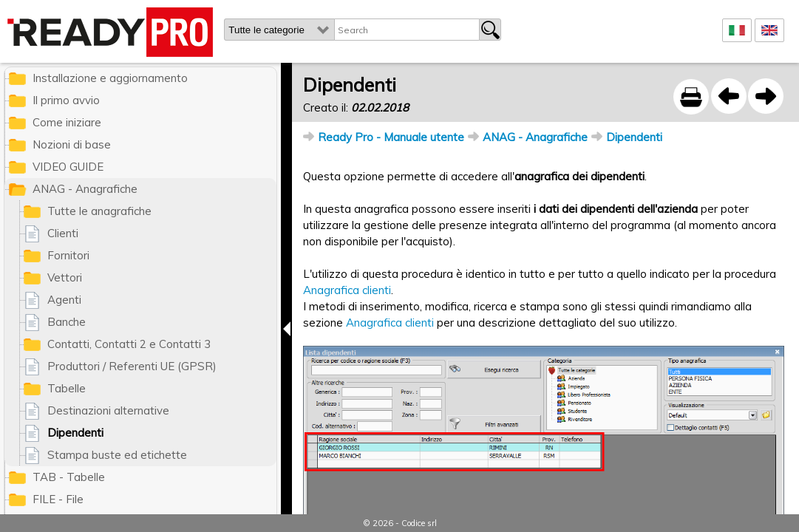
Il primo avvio (66, 100)
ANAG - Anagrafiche (535, 137)
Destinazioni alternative (108, 410)
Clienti (63, 233)
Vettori (65, 277)
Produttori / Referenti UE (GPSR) (132, 366)
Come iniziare (67, 122)
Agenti (64, 300)
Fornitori (68, 255)
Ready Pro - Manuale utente (391, 137)
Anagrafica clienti (347, 290)
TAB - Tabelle (69, 477)
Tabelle (67, 388)
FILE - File (58, 499)
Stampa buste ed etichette (117, 455)
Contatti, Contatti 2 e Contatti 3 (129, 344)
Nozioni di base (72, 144)
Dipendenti (634, 137)
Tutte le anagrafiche (99, 211)
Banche (67, 322)
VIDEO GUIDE (68, 167)
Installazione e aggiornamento (110, 78)
